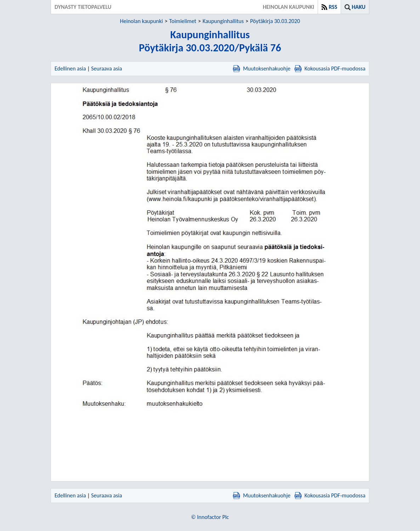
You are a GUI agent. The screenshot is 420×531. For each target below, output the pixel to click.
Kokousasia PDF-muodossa (330, 68)
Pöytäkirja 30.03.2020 (275, 21)
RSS (333, 7)
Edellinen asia (70, 68)
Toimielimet (183, 21)
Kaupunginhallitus (223, 21)
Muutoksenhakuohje (262, 68)
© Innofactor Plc (210, 517)
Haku (359, 7)
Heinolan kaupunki (141, 21)
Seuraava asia (107, 68)
